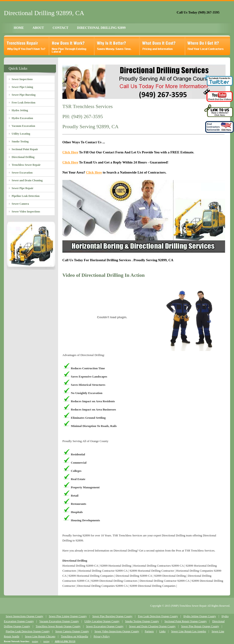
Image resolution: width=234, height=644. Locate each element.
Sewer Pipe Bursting (24, 95)
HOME (19, 28)
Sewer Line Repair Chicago (40, 636)
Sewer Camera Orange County (72, 631)
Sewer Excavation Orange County (105, 626)
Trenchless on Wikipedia (74, 636)
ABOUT (38, 28)
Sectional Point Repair (25, 149)
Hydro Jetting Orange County (200, 616)
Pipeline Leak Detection (26, 196)
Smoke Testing (20, 141)
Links (162, 631)
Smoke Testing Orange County (142, 621)
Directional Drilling (23, 157)
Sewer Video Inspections (26, 212)
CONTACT (60, 28)
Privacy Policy (102, 636)
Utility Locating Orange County (102, 621)
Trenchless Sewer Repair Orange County (58, 626)
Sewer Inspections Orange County (24, 616)
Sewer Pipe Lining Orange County (68, 616)
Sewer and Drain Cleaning (27, 180)
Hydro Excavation (22, 118)
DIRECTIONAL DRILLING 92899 (101, 28)
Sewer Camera (20, 204)
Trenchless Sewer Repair (26, 165)
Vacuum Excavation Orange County (59, 621)
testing (35, 641)
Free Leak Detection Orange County (158, 616)
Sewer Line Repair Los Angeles (189, 631)
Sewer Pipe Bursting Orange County (112, 616)
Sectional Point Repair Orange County (186, 621)
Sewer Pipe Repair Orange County (200, 626)
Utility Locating (21, 134)
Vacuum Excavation (23, 126)
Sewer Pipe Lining (22, 87)
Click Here (70, 152)
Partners (149, 631)
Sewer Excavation (22, 173)
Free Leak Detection (24, 103)
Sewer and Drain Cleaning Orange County (152, 626)
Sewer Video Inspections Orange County (117, 631)
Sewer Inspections (22, 79)
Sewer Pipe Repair (23, 188)
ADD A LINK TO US (65, 641)
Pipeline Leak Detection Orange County (28, 631)
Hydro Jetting (20, 110)
